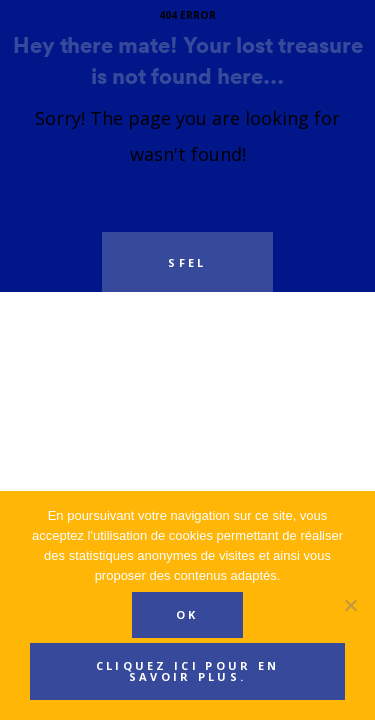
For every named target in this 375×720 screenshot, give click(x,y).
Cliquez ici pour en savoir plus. (188, 671)
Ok (187, 614)
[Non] (350, 605)
